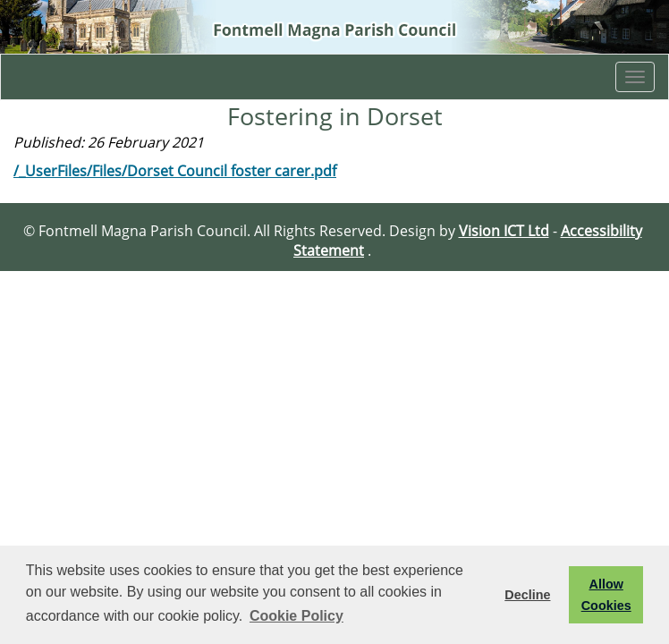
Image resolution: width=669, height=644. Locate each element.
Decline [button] (527, 595)
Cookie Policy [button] (296, 616)
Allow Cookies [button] (606, 595)
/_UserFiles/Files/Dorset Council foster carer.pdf (175, 171)
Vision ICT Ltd (504, 231)
